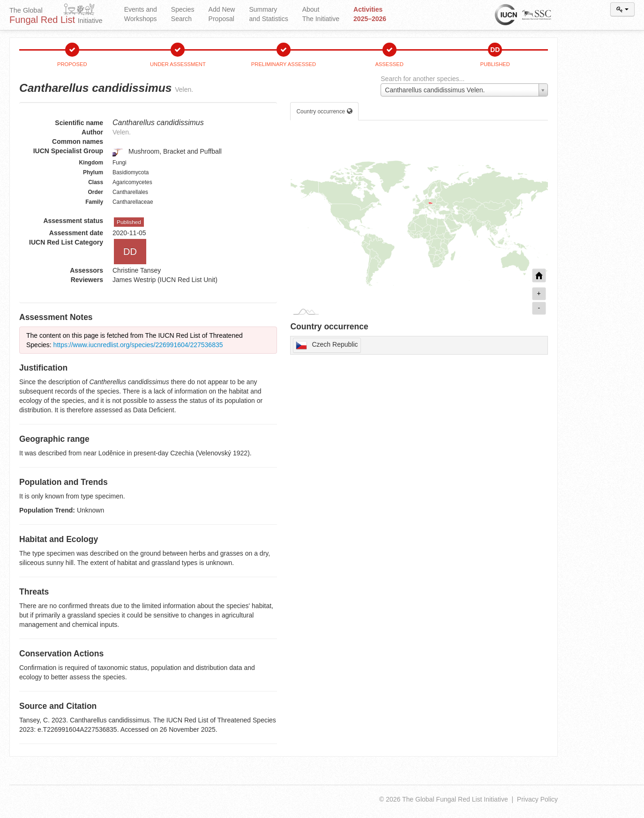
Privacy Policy (537, 799)
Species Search (183, 14)
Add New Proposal (222, 14)
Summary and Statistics (268, 14)
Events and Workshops (141, 14)
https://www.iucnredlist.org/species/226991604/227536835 (138, 345)
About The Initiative (321, 14)
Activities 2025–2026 (370, 14)
